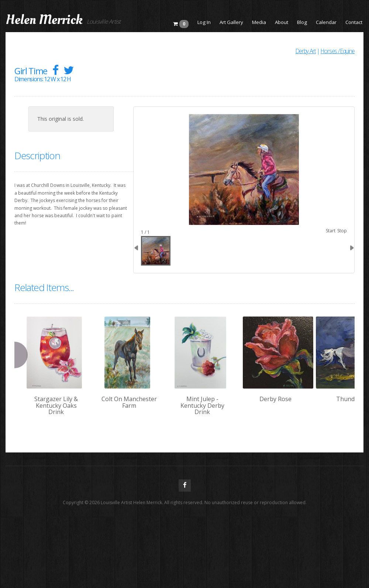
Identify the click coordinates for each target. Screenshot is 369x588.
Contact (354, 22)
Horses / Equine (338, 51)
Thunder (348, 399)
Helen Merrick (44, 20)
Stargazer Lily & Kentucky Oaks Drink (56, 405)
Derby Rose (275, 399)
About (282, 22)
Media (259, 22)
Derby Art (306, 51)
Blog (302, 22)
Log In (204, 22)
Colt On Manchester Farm (129, 402)
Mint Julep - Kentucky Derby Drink (202, 405)
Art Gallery (231, 22)
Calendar (326, 22)
